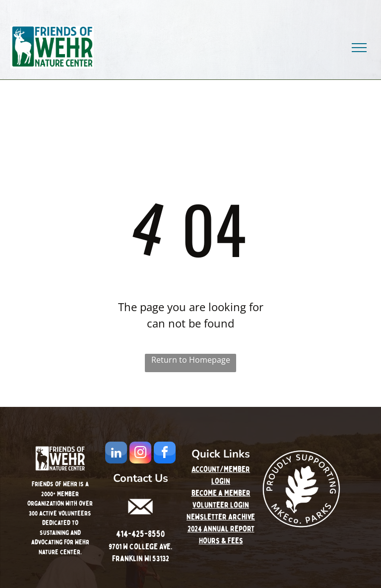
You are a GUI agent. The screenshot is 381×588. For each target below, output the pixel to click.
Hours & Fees (221, 541)
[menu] (359, 48)
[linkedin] (116, 454)
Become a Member (221, 493)
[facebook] (165, 454)
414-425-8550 (140, 534)
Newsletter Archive (221, 517)
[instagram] (140, 454)
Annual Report (229, 529)
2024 (195, 529)
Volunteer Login (221, 505)
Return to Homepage (191, 360)
